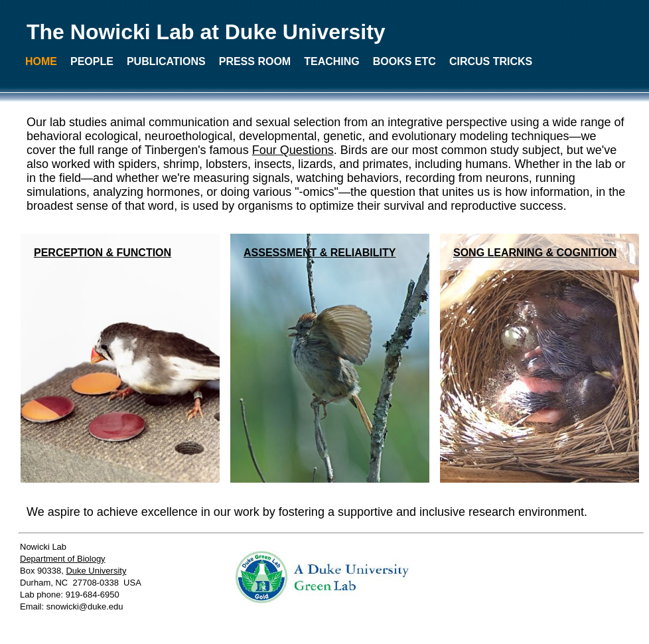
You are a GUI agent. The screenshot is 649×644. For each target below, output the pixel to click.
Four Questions (293, 150)
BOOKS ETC (404, 61)
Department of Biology (63, 559)
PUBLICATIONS (166, 61)
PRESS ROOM (255, 61)
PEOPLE (92, 61)
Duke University (96, 571)
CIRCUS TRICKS (491, 61)
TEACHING (332, 61)
